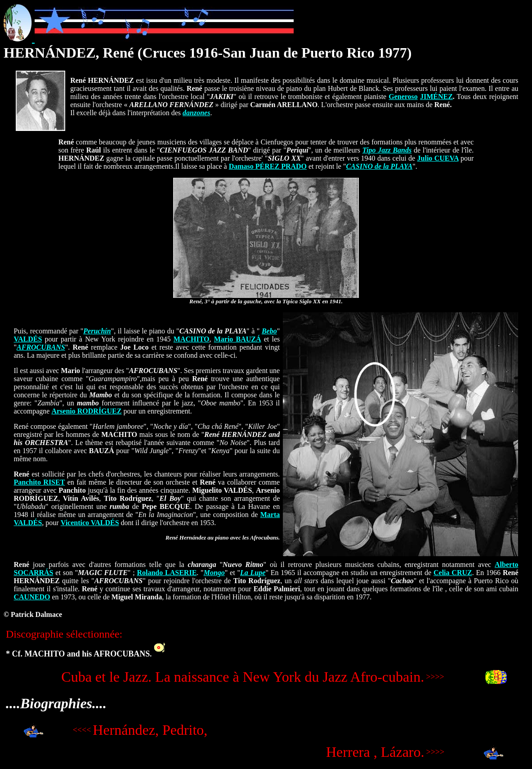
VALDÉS (28, 339)
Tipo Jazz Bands (387, 150)
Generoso (403, 97)
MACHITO (192, 339)
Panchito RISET (40, 482)
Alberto (506, 564)
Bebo (269, 331)
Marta (270, 515)
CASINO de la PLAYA (379, 166)
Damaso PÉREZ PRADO (268, 166)
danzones (196, 113)
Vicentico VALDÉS (90, 523)
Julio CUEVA (438, 158)
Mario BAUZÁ (238, 339)
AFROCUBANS (41, 347)
